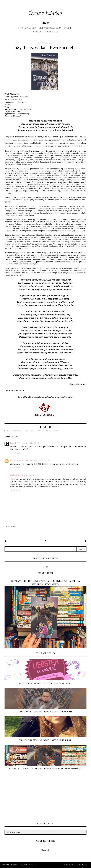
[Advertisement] (45, 800)
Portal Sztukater (53, 431)
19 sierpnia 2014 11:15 (28, 443)
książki (27, 431)
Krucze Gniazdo (19, 461)
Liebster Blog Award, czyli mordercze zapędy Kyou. (45, 683)
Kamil (13, 443)
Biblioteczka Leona (50, 28)
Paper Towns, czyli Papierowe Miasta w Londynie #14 (45, 740)
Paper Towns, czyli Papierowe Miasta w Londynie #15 (45, 712)
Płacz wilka (40, 431)
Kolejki (68, 28)
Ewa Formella (17, 431)
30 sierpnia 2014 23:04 (29, 475)
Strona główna (27, 28)
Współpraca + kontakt (45, 32)
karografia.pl (82, 865)
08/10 (9, 431)
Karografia (45, 850)
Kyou (33, 431)
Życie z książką (45, 13)
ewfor (14, 475)
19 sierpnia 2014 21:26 (39, 461)
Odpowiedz (16, 453)
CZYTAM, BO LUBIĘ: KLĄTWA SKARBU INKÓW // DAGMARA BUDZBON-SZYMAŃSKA (45, 583)
